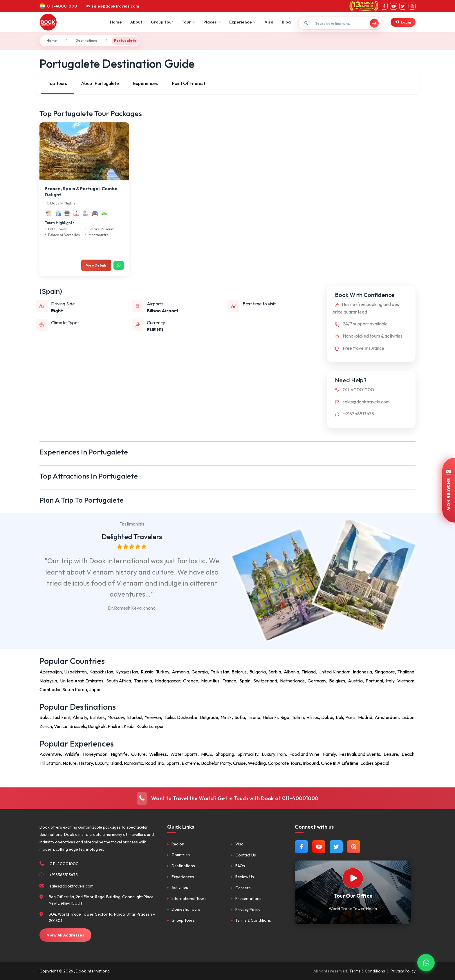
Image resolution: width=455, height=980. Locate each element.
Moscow (116, 717)
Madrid (365, 717)
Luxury (102, 763)
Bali (339, 717)
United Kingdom (334, 672)
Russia (147, 672)
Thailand (406, 672)
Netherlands (292, 681)
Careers (243, 888)
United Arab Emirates (82, 681)
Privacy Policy (248, 910)
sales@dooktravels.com (361, 402)
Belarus (239, 672)
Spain (245, 681)
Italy (390, 681)
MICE (207, 754)
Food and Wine (304, 754)
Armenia (180, 672)
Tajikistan (220, 672)
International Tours (189, 899)
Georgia (200, 672)
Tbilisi (169, 717)
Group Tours (183, 920)
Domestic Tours (186, 909)
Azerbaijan (51, 672)
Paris (350, 717)
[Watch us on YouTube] (319, 847)
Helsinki (270, 717)
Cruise (239, 763)
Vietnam (406, 681)
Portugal (374, 681)
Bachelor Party (216, 763)
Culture (138, 754)
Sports (173, 763)
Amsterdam (387, 717)
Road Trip (155, 763)
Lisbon (408, 717)
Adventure (50, 754)
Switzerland (265, 681)
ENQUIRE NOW (449, 490)
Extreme (190, 763)
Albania (291, 672)
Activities (180, 887)
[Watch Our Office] (353, 878)
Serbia (275, 672)
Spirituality (248, 754)
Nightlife (119, 754)
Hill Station (50, 763)
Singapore (385, 672)
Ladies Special (375, 763)
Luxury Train (274, 754)
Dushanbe (187, 717)
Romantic (133, 763)
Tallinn (298, 717)
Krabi (129, 726)
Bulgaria (258, 672)
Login (403, 22)
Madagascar (168, 681)
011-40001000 (353, 390)
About (136, 22)
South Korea (75, 689)
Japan (95, 689)
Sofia (240, 717)
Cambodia (50, 689)
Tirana (254, 717)
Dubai (327, 717)
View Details (96, 265)
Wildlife (72, 754)
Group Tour (162, 22)
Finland (309, 672)
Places (212, 22)
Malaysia (48, 681)
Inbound (311, 763)
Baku (45, 717)
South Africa (119, 681)
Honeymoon (95, 754)
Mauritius (210, 681)
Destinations (86, 40)
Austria (355, 681)
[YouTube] (393, 6)
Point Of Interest (188, 83)
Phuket (115, 726)
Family (329, 754)
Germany (317, 681)
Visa (269, 22)
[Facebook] (384, 6)
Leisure (391, 754)
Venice (61, 726)
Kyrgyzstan (127, 672)
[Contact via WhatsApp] (426, 963)
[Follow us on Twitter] (336, 847)
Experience (243, 22)
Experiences (145, 83)
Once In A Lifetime (340, 763)
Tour (188, 22)
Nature (70, 763)
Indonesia (362, 672)
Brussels (78, 726)
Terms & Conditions (253, 920)
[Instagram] (412, 6)
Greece (191, 681)
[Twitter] (403, 6)
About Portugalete (100, 83)
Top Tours (57, 83)
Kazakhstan (101, 672)
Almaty (80, 717)
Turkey (162, 672)
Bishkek (97, 717)
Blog (286, 22)
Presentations (248, 899)
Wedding (257, 763)
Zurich (46, 726)
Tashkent (61, 717)
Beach (408, 754)
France (229, 681)
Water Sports (184, 754)
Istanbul (134, 717)
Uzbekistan (75, 672)
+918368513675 (353, 414)
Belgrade (209, 717)
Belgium (337, 681)
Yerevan (153, 717)
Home (116, 22)
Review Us (245, 877)
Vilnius (313, 717)
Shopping (225, 754)
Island (116, 763)
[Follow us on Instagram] (354, 847)
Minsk (226, 717)
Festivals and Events (360, 754)
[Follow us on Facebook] (301, 847)
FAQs (240, 866)
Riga (285, 717)
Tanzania (143, 681)
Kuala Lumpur (150, 726)
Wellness (158, 754)
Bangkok (97, 726)
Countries (181, 855)
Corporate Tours (284, 763)
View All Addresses (65, 935)
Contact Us (246, 855)
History (86, 763)
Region (178, 844)
